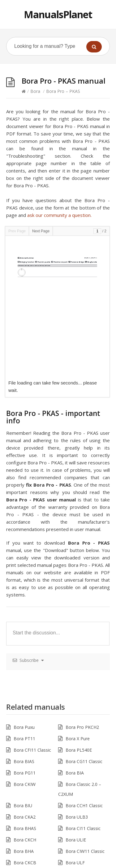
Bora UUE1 (77, 814)
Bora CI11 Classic (83, 688)
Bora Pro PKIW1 (30, 814)
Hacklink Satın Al (17, 864)
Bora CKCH (25, 699)
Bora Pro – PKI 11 (32, 791)
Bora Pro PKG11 (82, 734)
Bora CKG (24, 745)
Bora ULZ (75, 768)
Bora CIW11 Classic (85, 711)
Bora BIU (23, 665)
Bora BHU (24, 734)
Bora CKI (23, 779)
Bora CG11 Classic (84, 621)
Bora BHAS (25, 688)
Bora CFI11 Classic (32, 610)
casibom (43, 864)
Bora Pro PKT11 (30, 756)
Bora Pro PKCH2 (82, 587)
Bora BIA (75, 632)
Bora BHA (24, 711)
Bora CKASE (78, 756)
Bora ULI (75, 745)
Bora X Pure (78, 598)
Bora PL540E (79, 610)
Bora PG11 (25, 632)
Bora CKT (23, 768)
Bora (35, 91)
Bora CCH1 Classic (84, 665)
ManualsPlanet (58, 14)
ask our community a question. (59, 215)
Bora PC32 (76, 802)
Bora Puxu (24, 587)
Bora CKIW (25, 644)
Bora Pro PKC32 (30, 802)
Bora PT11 (24, 598)
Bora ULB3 (77, 677)
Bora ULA (75, 791)
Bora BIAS (24, 621)
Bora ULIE (76, 699)
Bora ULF (75, 722)
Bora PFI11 (77, 779)
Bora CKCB (25, 722)
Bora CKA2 (25, 677)
